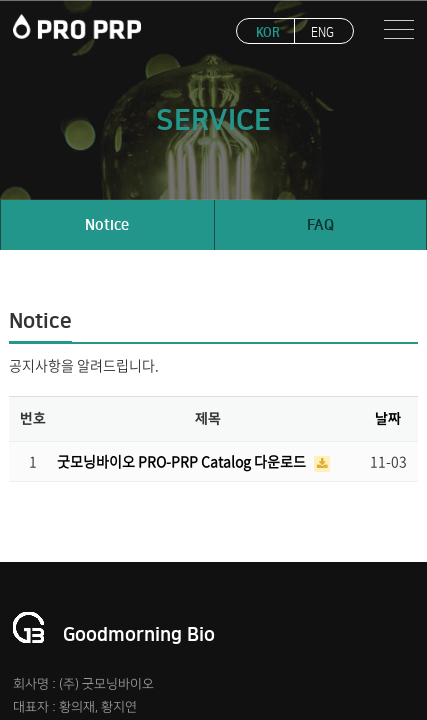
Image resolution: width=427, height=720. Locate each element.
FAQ (320, 225)
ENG (322, 32)
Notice (107, 225)
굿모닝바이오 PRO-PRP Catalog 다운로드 (183, 461)
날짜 (388, 419)
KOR (268, 32)
